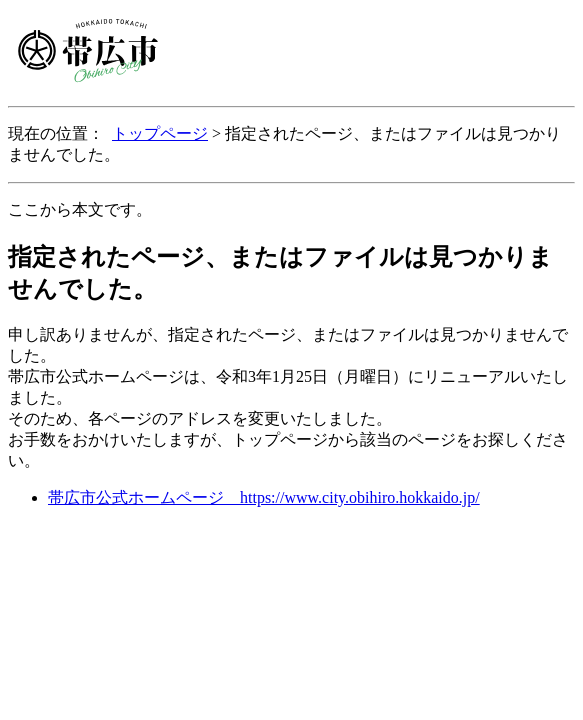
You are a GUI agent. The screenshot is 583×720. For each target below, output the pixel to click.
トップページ (160, 133)
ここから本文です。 (80, 209)
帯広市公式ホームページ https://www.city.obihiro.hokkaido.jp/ (264, 497)
